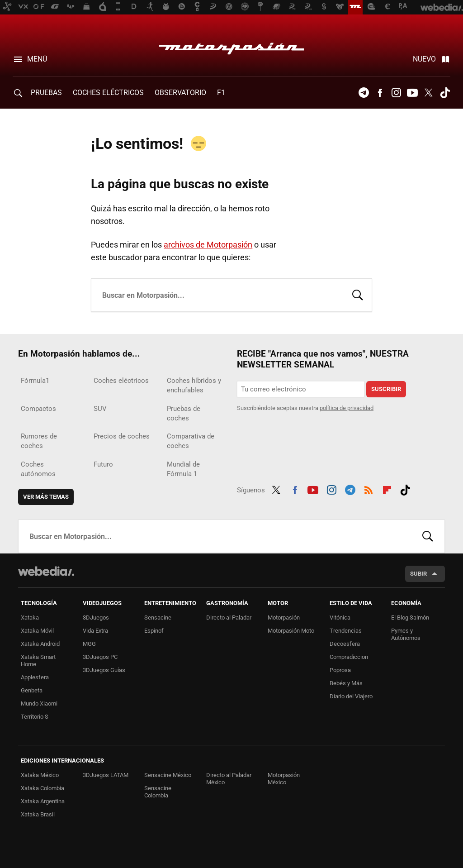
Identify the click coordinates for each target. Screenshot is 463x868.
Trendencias (346, 631)
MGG (89, 644)
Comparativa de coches (191, 441)
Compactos (38, 409)
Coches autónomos (38, 469)
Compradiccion (349, 657)
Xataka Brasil (38, 814)
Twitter (429, 93)
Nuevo (424, 59)
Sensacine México (168, 775)
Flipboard (387, 489)
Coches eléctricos (121, 381)
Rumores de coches (39, 441)
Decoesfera (345, 644)
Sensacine (158, 618)
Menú (37, 59)
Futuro (103, 464)
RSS (369, 489)
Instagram (396, 93)
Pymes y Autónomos (406, 634)
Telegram (364, 93)
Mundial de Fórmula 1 (183, 469)
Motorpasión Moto (291, 631)
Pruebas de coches (184, 413)
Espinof (154, 631)
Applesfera (35, 677)
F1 (221, 93)
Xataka (30, 618)
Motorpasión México (284, 779)
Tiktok (445, 93)
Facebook (380, 93)
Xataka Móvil (37, 631)
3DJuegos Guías (104, 670)
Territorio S (35, 717)
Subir (418, 574)
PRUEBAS (46, 93)
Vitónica (340, 618)
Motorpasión (231, 46)
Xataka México (40, 775)
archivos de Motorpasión (208, 245)
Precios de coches (122, 436)
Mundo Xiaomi (39, 703)
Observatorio (180, 93)
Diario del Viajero (351, 696)
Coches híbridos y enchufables (194, 385)
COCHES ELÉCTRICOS (108, 93)
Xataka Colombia (43, 788)
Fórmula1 (35, 381)
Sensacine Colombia (158, 792)
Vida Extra (95, 631)
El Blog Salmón (410, 618)
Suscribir (386, 389)
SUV (100, 409)
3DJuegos (96, 618)
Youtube (412, 93)
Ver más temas (46, 497)
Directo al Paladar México (229, 779)
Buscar (358, 294)
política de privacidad (347, 408)
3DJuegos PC (100, 657)
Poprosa (340, 670)
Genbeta (32, 690)
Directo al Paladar (229, 618)
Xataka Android (40, 644)
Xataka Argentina (43, 801)
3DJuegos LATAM (106, 775)
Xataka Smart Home (38, 661)
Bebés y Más (346, 683)
